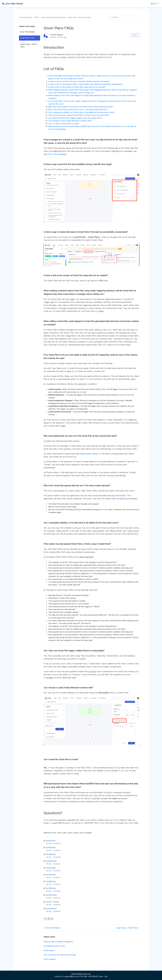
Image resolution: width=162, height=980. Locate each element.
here (110, 57)
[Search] (125, 17)
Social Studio (49, 950)
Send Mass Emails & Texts (54, 946)
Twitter (48, 919)
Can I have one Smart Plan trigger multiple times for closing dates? (75, 118)
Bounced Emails (118, 496)
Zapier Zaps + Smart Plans (28, 46)
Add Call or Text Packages (55, 154)
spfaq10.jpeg (51, 895)
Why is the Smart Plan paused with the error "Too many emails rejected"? (78, 110)
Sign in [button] (156, 4)
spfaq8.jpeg (51, 854)
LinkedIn (52, 919)
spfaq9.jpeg (51, 888)
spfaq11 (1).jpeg (52, 902)
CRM (36, 17)
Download (57, 843)
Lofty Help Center (25, 17)
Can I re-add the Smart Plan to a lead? (64, 124)
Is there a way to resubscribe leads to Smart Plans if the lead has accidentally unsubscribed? (86, 84)
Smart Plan (73, 17)
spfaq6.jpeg (51, 881)
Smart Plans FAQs (27, 38)
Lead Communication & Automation (53, 17)
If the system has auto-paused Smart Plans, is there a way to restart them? (79, 115)
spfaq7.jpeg (51, 847)
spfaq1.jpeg (51, 841)
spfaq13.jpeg (51, 861)
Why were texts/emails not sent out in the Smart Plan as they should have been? (81, 107)
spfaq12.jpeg (51, 909)
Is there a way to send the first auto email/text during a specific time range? (79, 81)
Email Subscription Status (86, 454)
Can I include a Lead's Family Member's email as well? (70, 121)
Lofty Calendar (50, 959)
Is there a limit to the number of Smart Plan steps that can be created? (77, 87)
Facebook (45, 919)
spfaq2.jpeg (51, 868)
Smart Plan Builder (27, 32)
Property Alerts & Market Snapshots (58, 942)
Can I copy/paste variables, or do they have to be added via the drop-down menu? (82, 112)
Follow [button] (135, 35)
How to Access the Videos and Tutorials (60, 955)
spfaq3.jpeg (51, 875)
